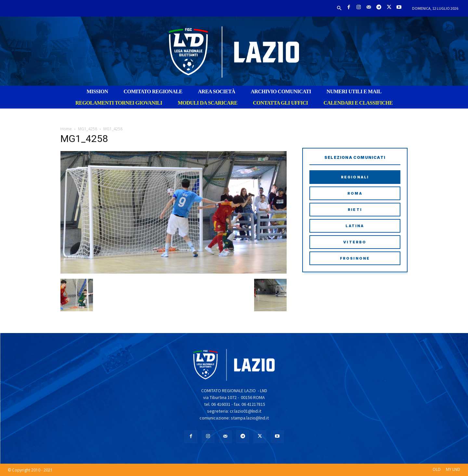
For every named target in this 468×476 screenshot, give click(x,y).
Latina (355, 226)
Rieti (355, 210)
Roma (355, 193)
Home (66, 129)
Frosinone (355, 258)
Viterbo (355, 242)
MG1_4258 (88, 129)
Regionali (355, 177)
